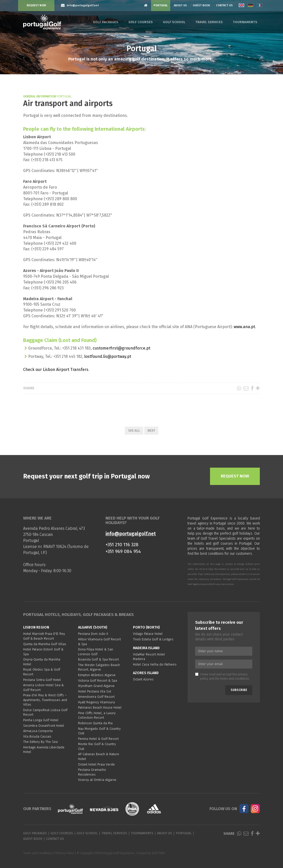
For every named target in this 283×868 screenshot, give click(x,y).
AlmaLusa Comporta (38, 731)
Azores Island (146, 673)
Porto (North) (146, 627)
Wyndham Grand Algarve (96, 686)
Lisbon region (36, 627)
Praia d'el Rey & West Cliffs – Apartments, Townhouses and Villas (45, 700)
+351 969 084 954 (123, 551)
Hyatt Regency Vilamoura (96, 702)
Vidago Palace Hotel (148, 634)
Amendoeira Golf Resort (96, 697)
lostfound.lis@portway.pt (108, 356)
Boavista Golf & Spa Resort (98, 659)
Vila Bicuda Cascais (37, 736)
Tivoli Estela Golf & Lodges (153, 639)
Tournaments (245, 22)
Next (151, 430)
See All (134, 430)
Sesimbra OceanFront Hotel (44, 726)
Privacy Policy (65, 853)
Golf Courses (141, 22)
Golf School (174, 22)
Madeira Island (146, 648)
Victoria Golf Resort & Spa (98, 681)
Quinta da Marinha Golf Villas (45, 644)
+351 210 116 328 (122, 545)
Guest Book (201, 5)
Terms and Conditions (38, 853)
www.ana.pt (244, 327)
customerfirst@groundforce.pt (121, 348)
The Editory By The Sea (40, 742)
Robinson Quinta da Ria (95, 723)
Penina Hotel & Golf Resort (98, 739)
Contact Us (224, 5)
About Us (180, 5)
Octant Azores (143, 679)
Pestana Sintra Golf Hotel (42, 680)
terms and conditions (235, 679)
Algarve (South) (93, 627)
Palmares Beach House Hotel (100, 707)
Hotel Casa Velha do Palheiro (155, 664)
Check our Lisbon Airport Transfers (56, 370)
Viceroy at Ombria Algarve (97, 780)
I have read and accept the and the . (222, 676)
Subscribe (239, 690)
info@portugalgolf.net (131, 534)
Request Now (36, 5)
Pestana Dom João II (93, 634)
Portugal (161, 5)
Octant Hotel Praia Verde (96, 764)
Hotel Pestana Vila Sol (95, 691)
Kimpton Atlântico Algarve (97, 675)
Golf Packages (106, 22)
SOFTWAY (158, 853)
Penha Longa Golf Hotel (41, 720)
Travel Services (209, 22)
